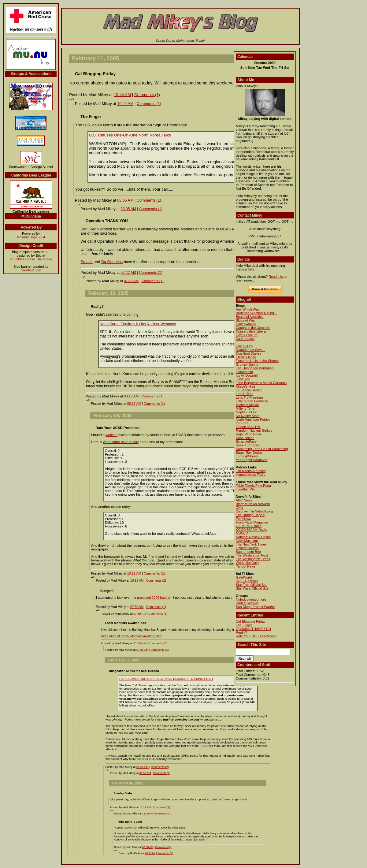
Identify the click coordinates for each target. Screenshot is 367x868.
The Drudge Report (250, 515)
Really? (241, 632)
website (111, 435)
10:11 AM (134, 573)
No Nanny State (248, 416)
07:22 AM (128, 273)
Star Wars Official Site (252, 588)
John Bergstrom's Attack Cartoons (261, 383)
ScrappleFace (246, 441)
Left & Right (245, 394)
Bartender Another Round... (256, 313)
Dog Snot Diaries (248, 353)
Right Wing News (249, 434)
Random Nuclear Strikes (254, 430)
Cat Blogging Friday (251, 621)
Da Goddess (112, 262)
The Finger (244, 625)
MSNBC (242, 533)
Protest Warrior (247, 603)
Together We (245, 489)
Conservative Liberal (251, 331)
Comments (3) (158, 643)
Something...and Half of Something (262, 449)
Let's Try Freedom (249, 397)
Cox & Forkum (247, 335)
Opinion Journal (248, 548)
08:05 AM (125, 200)
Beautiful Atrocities (250, 317)
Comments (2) (154, 573)
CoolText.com (31, 270)
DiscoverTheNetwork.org (254, 511)
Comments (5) (163, 847)
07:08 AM (140, 643)
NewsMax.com (247, 541)
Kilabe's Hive (245, 386)
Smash (87, 262)
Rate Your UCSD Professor (256, 636)
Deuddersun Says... (251, 350)
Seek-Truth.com (248, 445)
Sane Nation (245, 438)
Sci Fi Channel (247, 581)
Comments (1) (147, 95)
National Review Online (253, 537)
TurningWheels (247, 456)
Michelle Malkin (247, 405)
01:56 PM (143, 767)
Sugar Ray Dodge (249, 453)
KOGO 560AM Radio (252, 530)
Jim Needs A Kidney (251, 471)
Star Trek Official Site (252, 585)
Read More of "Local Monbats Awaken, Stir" (131, 636)
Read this (276, 277)
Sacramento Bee (248, 552)
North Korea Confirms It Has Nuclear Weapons (138, 324)
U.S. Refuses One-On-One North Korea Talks (130, 135)
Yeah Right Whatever (252, 460)
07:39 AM (137, 607)
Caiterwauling (246, 324)
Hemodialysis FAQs (250, 475)
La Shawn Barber (249, 390)
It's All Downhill (247, 375)
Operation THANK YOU (253, 629)
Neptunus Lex (246, 412)
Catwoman (131, 828)
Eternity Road (246, 357)
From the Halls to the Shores (257, 361)
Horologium (244, 372)
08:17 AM (131, 396)
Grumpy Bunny (247, 364)
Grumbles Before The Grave (31, 259)
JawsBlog (243, 379)
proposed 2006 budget (154, 598)
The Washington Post (252, 555)
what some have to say (121, 442)
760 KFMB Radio (249, 526)
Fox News (243, 519)
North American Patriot (253, 419)
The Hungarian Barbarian (255, 368)
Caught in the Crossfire (253, 328)
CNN (239, 508)
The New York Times (251, 544)
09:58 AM (148, 847)
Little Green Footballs (252, 401)
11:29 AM (145, 807)
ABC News (244, 500)
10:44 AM (122, 95)
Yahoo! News (246, 566)
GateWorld (244, 577)
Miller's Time (245, 408)
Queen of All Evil (248, 427)
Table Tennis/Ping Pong (253, 486)
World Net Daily (247, 563)
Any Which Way (248, 309)
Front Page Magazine (252, 522)
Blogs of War (245, 320)
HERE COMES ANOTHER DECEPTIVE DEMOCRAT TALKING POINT (166, 679)
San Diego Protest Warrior (255, 607)
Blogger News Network (253, 504)
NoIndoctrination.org (251, 599)
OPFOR (242, 423)
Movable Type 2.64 (31, 237)
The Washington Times (253, 559)
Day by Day (245, 346)
